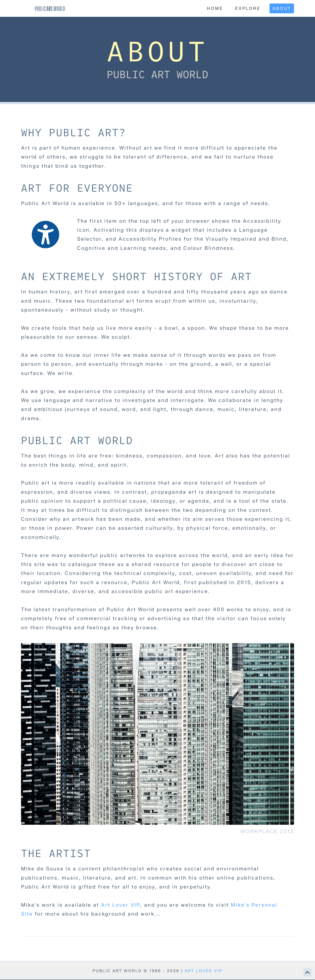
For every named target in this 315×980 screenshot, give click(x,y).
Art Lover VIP (121, 905)
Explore (248, 8)
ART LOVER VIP (204, 971)
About (282, 8)
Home (215, 8)
